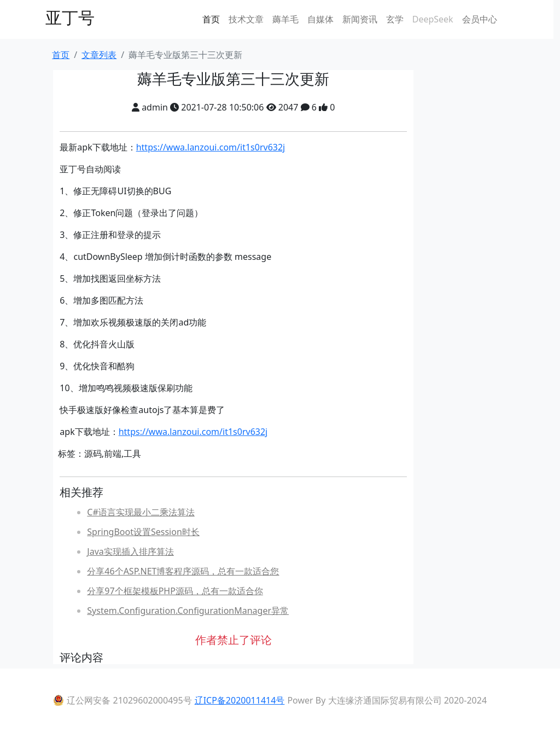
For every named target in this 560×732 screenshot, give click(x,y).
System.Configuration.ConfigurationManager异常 (188, 611)
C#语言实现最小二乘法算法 (141, 512)
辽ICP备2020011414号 (240, 700)
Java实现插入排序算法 (130, 551)
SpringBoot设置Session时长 (143, 532)
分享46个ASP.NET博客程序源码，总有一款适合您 (183, 571)
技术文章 (246, 19)
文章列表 (99, 55)
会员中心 (480, 19)
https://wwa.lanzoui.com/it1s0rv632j (211, 147)
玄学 (395, 19)
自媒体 (320, 19)
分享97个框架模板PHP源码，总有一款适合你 (175, 591)
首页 (211, 19)
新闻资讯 (360, 19)
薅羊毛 (285, 19)
